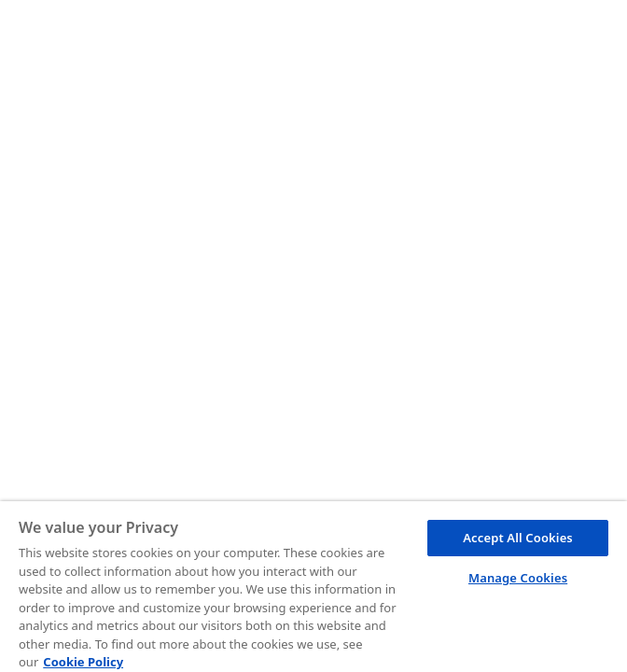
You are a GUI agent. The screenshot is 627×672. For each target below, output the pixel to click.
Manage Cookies (518, 578)
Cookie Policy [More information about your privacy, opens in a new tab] (83, 662)
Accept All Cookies (518, 538)
